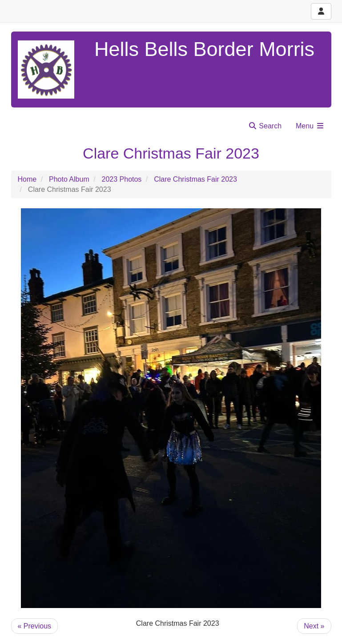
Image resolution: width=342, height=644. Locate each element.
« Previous (35, 626)
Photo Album (69, 179)
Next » (314, 626)
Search (265, 126)
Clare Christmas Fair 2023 (195, 179)
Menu (310, 126)
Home (27, 179)
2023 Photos (122, 179)
